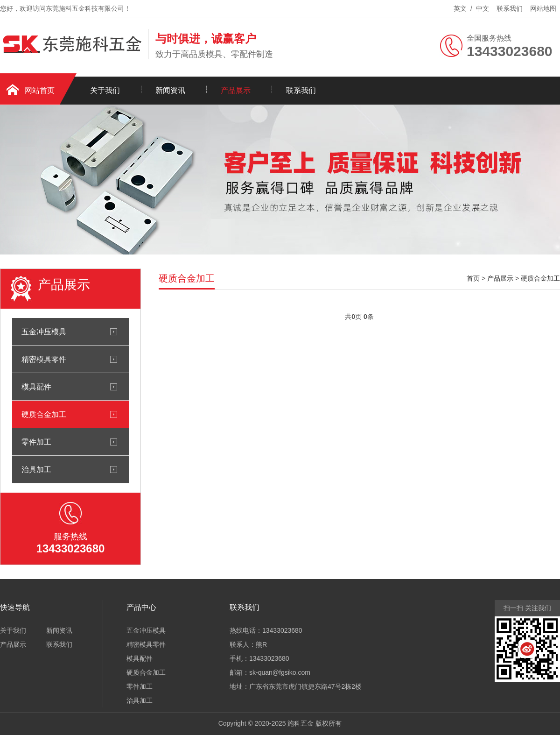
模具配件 (36, 387)
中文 (483, 8)
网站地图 (543, 8)
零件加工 (36, 442)
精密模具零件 (44, 359)
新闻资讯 (170, 90)
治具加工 (36, 469)
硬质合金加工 (44, 414)
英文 (460, 8)
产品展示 (236, 90)
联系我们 (510, 8)
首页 (473, 278)
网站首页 (40, 90)
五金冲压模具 (44, 332)
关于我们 (105, 90)
